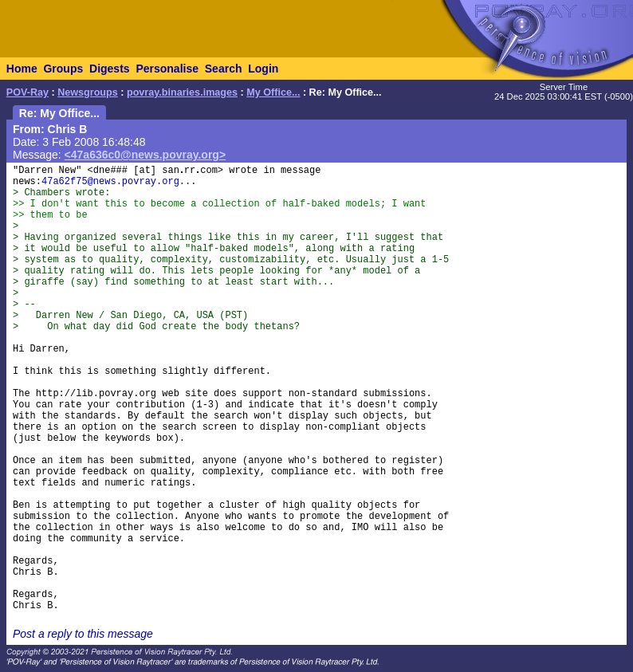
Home (22, 69)
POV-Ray (28, 92)
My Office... (273, 92)
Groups (63, 69)
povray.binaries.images (182, 92)
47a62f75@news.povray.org (110, 182)
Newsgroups (88, 92)
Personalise (167, 69)
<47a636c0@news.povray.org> (145, 155)
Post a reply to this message (83, 634)
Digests (110, 69)
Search (224, 69)
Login (263, 69)
